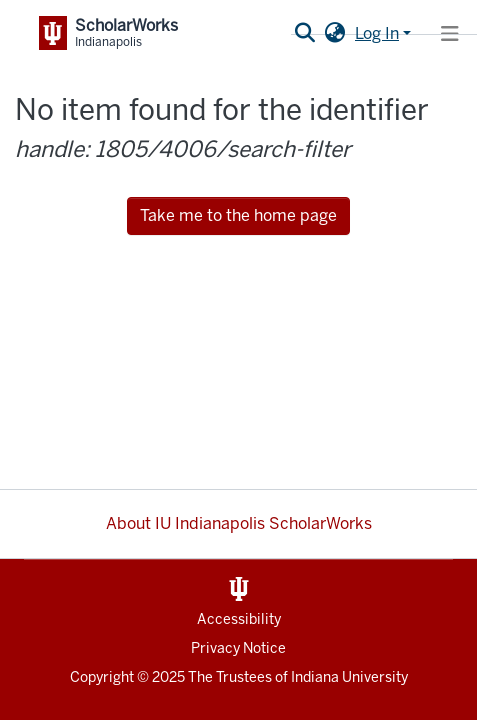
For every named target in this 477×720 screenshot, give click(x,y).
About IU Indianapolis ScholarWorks (239, 523)
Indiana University (349, 677)
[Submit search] (304, 34)
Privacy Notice (238, 648)
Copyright (102, 677)
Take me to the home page (238, 215)
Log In (377, 33)
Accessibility (239, 619)
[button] (334, 34)
